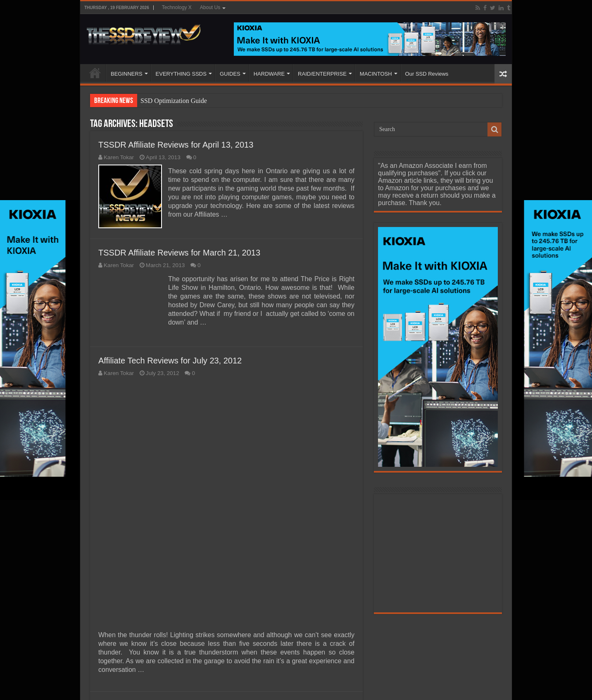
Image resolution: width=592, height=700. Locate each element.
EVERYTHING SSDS (181, 74)
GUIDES (230, 74)
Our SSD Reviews (427, 74)
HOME (95, 73)
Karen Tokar (119, 157)
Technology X (177, 7)
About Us (210, 7)
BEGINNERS (127, 74)
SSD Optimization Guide (174, 101)
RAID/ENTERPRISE (322, 74)
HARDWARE (269, 74)
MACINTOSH (376, 74)
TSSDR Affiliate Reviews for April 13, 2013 (176, 145)
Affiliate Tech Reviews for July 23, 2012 (170, 361)
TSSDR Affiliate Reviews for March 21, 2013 (179, 253)
